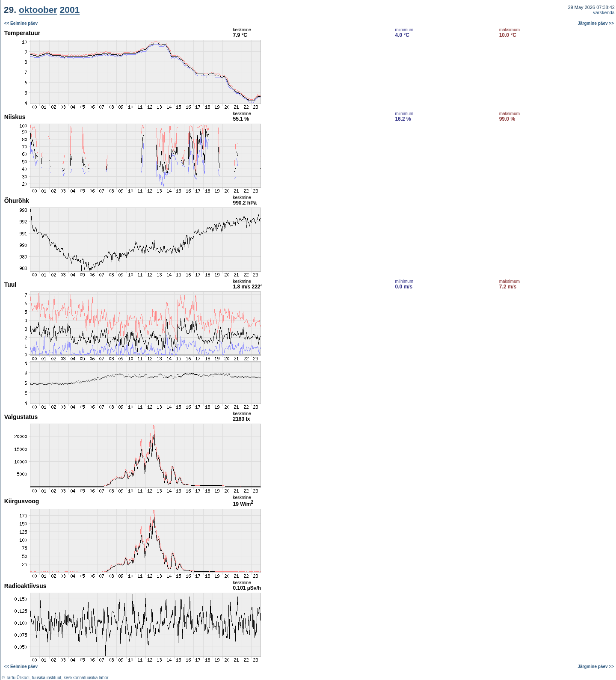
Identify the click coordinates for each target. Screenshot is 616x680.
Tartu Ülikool (18, 678)
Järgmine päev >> (596, 23)
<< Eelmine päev (21, 23)
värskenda (604, 12)
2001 (70, 10)
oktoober (38, 10)
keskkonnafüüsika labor (86, 678)
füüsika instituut (46, 678)
